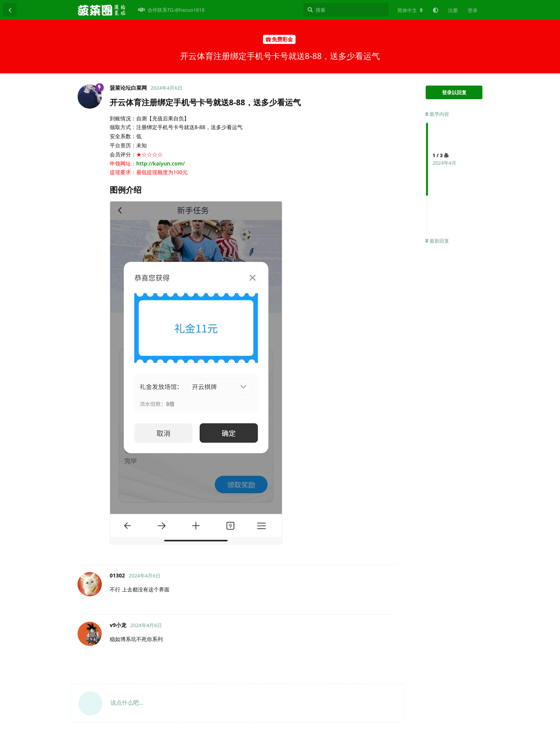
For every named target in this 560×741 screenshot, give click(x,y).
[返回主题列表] (10, 10)
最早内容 (437, 114)
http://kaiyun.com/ (161, 163)
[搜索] (346, 10)
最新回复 (437, 241)
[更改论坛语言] (410, 10)
